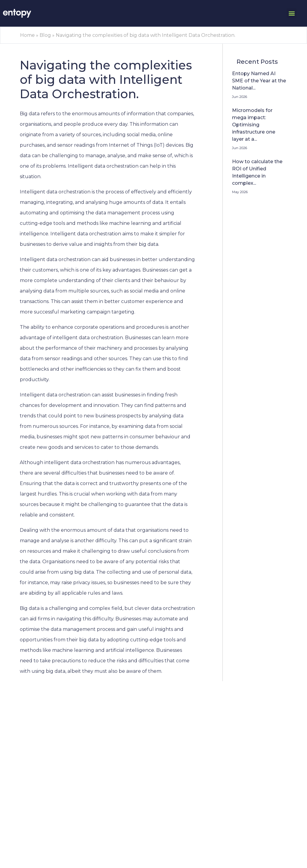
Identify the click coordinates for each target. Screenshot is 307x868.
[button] (292, 13)
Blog (45, 35)
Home (27, 35)
